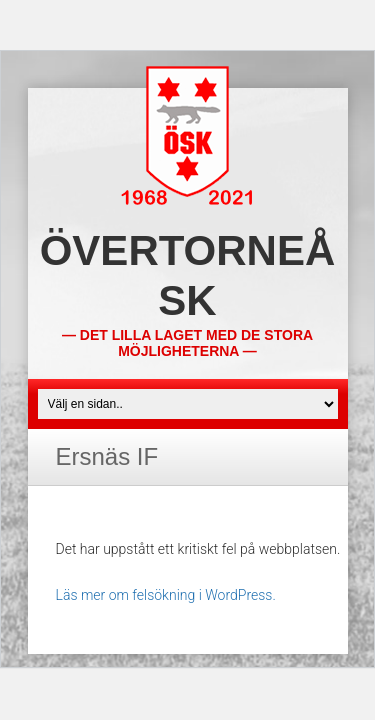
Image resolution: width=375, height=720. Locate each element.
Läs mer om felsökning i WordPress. (166, 595)
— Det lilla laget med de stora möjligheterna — (187, 343)
